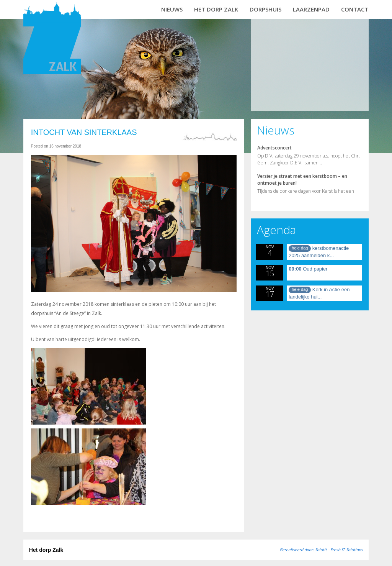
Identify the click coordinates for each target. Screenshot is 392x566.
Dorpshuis (265, 9)
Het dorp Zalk (216, 9)
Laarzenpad (311, 9)
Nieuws (172, 9)
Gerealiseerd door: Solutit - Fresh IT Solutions (321, 550)
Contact (355, 9)
